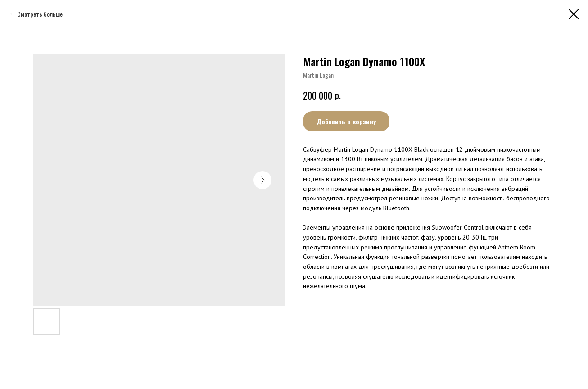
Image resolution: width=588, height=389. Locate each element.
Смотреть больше (40, 14)
